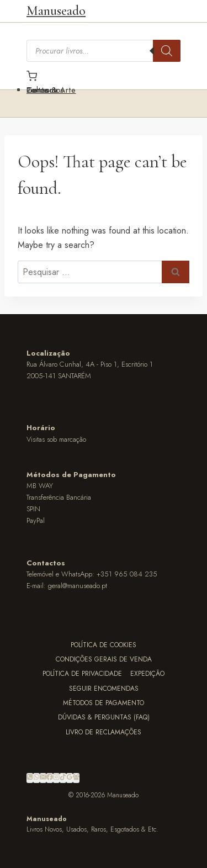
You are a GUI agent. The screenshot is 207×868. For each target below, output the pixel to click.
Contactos (45, 90)
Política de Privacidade (82, 674)
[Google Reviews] (70, 778)
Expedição (147, 674)
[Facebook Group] (76, 778)
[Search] (167, 51)
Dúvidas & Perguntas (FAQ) (104, 717)
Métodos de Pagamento (104, 703)
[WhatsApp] (36, 778)
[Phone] (30, 778)
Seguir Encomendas (104, 689)
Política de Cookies (104, 645)
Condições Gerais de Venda (104, 659)
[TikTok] (63, 778)
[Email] (43, 778)
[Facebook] (50, 778)
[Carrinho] (104, 76)
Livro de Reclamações (104, 732)
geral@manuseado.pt (78, 586)
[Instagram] (56, 778)
